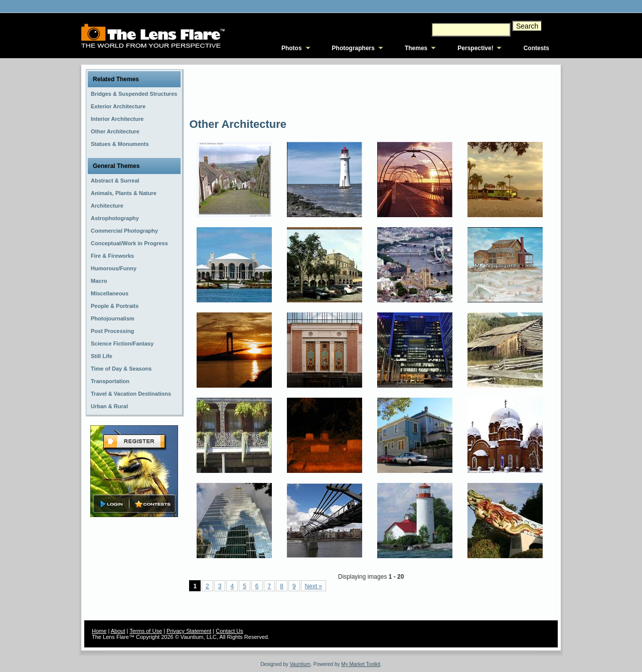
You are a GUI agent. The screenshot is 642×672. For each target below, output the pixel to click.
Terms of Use (146, 631)
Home (99, 631)
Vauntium (300, 664)
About (118, 631)
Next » (314, 586)
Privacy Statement (189, 631)
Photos (292, 48)
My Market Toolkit (361, 664)
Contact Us (229, 631)
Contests (536, 48)
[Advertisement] (372, 90)
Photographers (353, 48)
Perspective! (475, 48)
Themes (416, 48)
